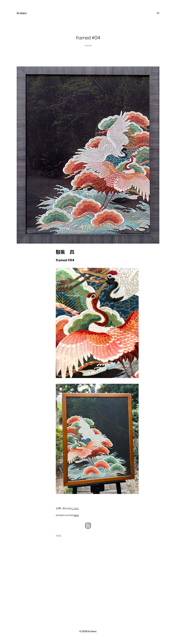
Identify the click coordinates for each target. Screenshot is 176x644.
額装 (59, 536)
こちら (75, 508)
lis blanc (22, 13)
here (76, 515)
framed (88, 46)
